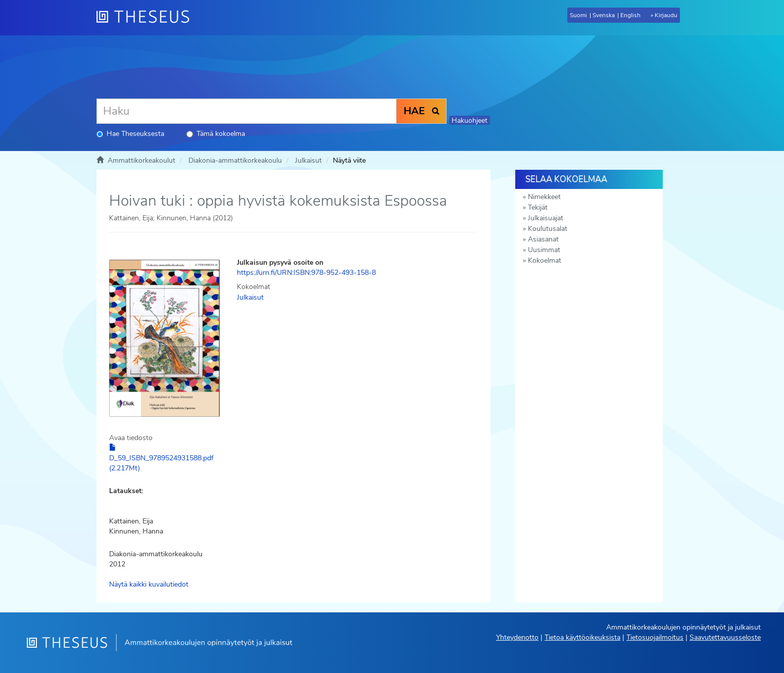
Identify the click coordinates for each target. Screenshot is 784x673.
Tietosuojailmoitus (655, 637)
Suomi (578, 15)
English (630, 15)
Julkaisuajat (546, 218)
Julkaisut (308, 160)
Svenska (604, 15)
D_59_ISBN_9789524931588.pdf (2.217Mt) (161, 458)
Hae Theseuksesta (130, 134)
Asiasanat (543, 239)
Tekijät (538, 207)
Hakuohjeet (470, 121)
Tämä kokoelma (216, 134)
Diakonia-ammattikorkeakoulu (235, 160)
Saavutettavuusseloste (725, 637)
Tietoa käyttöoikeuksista (582, 637)
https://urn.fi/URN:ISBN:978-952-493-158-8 (306, 273)
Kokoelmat (545, 260)
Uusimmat (544, 250)
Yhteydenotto (517, 637)
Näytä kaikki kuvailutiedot (149, 584)
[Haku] (247, 111)
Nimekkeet (544, 197)
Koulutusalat (548, 229)
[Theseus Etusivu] (147, 18)
